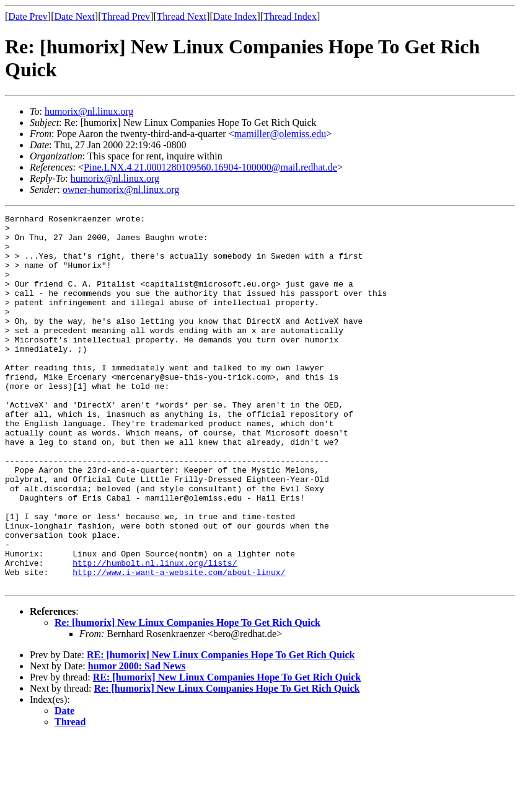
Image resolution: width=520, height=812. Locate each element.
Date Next (75, 16)
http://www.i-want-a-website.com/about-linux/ (179, 645)
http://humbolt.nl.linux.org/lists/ (155, 633)
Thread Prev (126, 16)
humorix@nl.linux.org (89, 111)
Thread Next (182, 16)
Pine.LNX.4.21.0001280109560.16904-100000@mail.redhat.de (210, 167)
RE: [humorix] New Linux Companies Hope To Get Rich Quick (221, 729)
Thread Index (290, 16)
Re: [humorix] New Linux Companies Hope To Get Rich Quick (187, 697)
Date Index (235, 16)
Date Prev (28, 16)
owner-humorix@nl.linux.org (121, 190)
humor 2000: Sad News (137, 740)
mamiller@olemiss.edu (280, 134)
